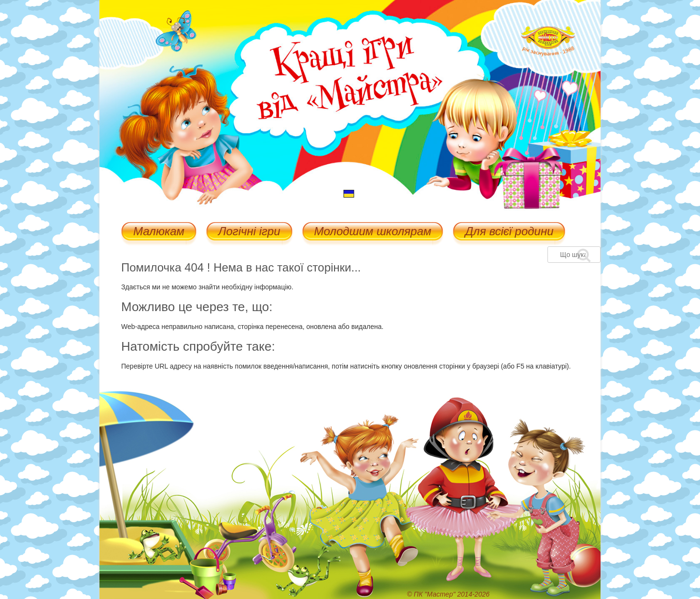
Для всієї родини (509, 232)
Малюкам (159, 232)
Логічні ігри (249, 232)
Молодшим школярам (373, 232)
